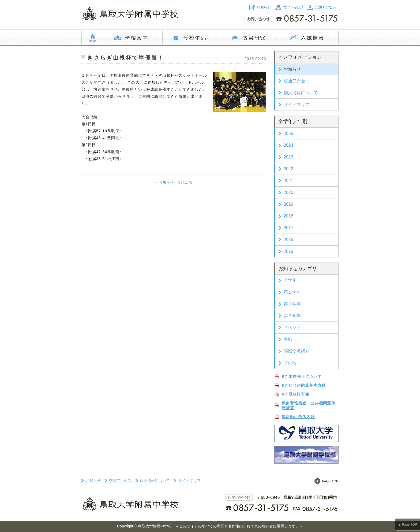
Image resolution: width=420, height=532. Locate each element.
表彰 (288, 339)
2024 (288, 145)
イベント (292, 328)
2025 (288, 133)
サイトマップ (297, 104)
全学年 (290, 280)
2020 (288, 192)
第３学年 (292, 316)
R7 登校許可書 (296, 394)
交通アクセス (297, 81)
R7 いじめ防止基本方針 (304, 385)
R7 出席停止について (302, 376)
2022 (288, 169)
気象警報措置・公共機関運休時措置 (309, 405)
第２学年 (292, 304)
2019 (288, 204)
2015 (288, 251)
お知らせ (292, 69)
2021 (288, 181)
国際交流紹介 (297, 351)
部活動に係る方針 (298, 417)
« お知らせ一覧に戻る (174, 182)
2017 (288, 228)
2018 (288, 216)
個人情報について (301, 93)
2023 (288, 157)
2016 (288, 240)
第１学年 (292, 292)
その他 (290, 363)
